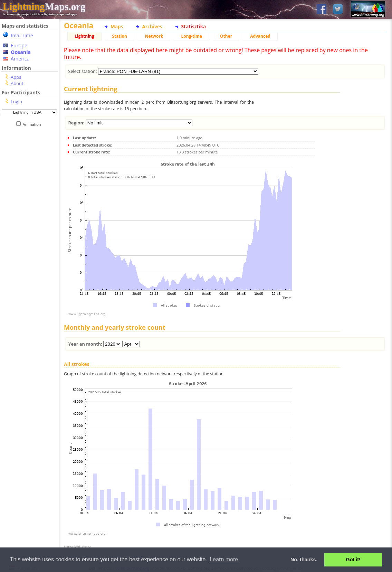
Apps (16, 77)
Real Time (22, 35)
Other (226, 36)
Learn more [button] (224, 559)
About (17, 83)
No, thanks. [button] (304, 560)
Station (120, 36)
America (20, 59)
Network (154, 36)
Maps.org (44, 7)
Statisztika (194, 26)
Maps (117, 26)
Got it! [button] (353, 560)
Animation (33, 124)
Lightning (84, 36)
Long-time (191, 36)
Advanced (260, 36)
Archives (152, 26)
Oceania (21, 52)
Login (16, 102)
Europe (19, 45)
